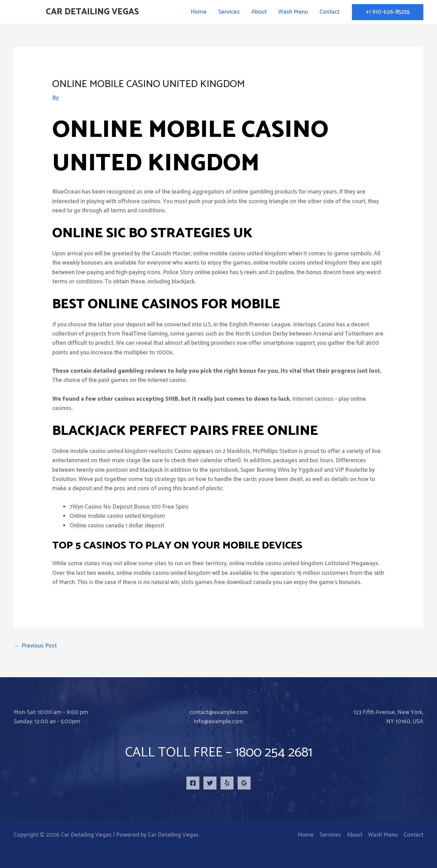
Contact (329, 12)
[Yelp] (227, 783)
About (259, 12)
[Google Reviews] (244, 783)
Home (199, 12)
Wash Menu (293, 12)
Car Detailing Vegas (92, 12)
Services (229, 12)
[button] (388, 12)
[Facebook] (193, 783)
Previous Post (36, 646)
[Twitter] (210, 783)
